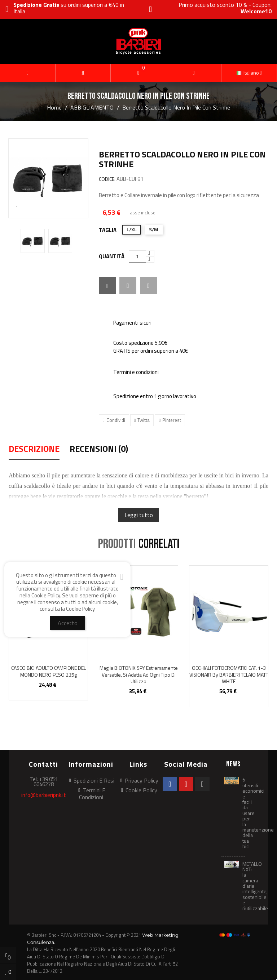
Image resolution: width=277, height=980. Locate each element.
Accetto (68, 623)
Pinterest (172, 420)
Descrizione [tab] (34, 450)
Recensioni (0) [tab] (99, 450)
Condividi (116, 420)
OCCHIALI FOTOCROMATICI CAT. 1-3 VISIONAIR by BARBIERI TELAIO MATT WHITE (229, 675)
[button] (83, 73)
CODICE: (107, 179)
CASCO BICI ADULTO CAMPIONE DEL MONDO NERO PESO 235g (49, 671)
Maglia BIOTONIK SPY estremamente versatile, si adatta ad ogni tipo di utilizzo (139, 675)
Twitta (144, 420)
